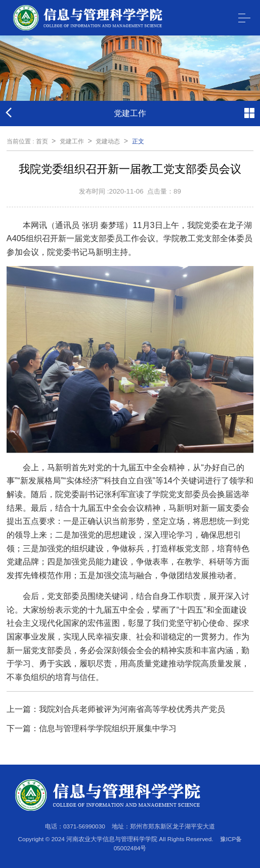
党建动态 (108, 141)
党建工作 (72, 141)
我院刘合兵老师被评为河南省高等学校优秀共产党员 (132, 709)
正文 (138, 141)
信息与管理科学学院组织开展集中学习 (108, 728)
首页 (42, 141)
